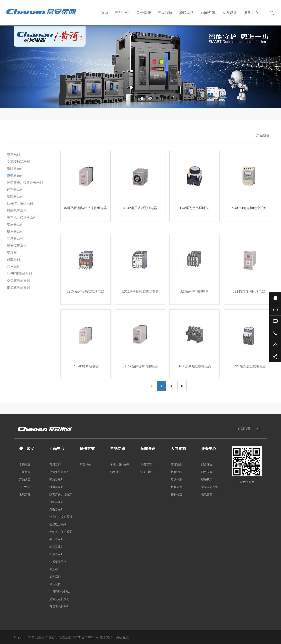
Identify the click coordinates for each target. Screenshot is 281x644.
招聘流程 (176, 472)
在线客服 (207, 494)
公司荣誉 (25, 472)
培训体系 (176, 479)
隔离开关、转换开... (62, 494)
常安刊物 (146, 472)
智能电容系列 (15, 211)
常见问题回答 (210, 487)
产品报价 (165, 13)
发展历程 (25, 494)
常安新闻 (146, 465)
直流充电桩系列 (17, 288)
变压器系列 (14, 225)
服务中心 (251, 13)
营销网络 (186, 13)
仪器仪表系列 (15, 246)
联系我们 (207, 479)
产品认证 (25, 479)
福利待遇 (176, 494)
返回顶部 (244, 429)
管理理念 (176, 465)
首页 (105, 13)
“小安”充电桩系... (60, 592)
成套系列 (12, 260)
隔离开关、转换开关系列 (24, 182)
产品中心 (122, 13)
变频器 (11, 253)
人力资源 (229, 13)
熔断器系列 (14, 197)
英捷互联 (123, 637)
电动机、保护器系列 (20, 218)
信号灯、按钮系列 (19, 204)
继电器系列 (14, 175)
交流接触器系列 (17, 161)
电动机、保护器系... (62, 532)
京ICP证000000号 (86, 637)
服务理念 (207, 465)
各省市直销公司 (120, 465)
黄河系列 (12, 154)
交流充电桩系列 (17, 281)
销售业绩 (116, 472)
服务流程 (207, 472)
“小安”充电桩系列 (18, 274)
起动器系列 (14, 190)
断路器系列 (14, 168)
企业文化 (25, 487)
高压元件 (12, 267)
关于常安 (144, 13)
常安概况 (25, 465)
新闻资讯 (208, 13)
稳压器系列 (14, 232)
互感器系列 (14, 239)
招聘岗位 (176, 487)
